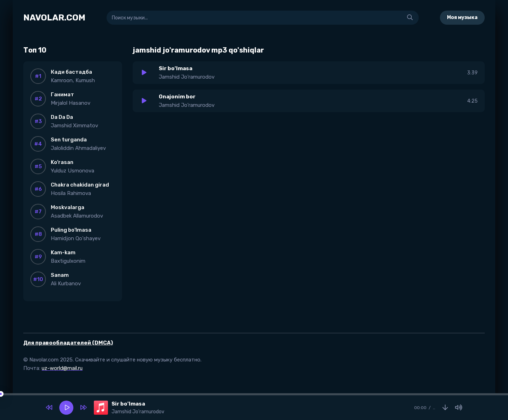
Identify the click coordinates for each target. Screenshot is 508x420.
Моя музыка (462, 17)
